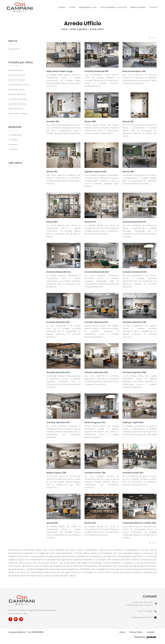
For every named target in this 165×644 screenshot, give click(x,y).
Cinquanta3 (14, 49)
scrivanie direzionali (17, 99)
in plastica (13, 145)
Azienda (62, 7)
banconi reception (17, 80)
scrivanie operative (17, 104)
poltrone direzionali (17, 94)
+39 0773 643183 (145, 611)
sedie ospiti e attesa (18, 114)
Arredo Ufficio (97, 29)
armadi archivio (16, 70)
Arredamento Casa (88, 7)
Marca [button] (13, 41)
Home (64, 29)
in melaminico (15, 135)
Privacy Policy (136, 632)
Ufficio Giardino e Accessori (113, 7)
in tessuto (13, 149)
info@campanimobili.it (142, 617)
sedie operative (16, 109)
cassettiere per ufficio (19, 85)
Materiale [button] (15, 127)
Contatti (153, 7)
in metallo (13, 140)
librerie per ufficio (17, 90)
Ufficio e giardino (78, 29)
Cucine (72, 7)
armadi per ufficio (17, 75)
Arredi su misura (138, 7)
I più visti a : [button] (16, 163)
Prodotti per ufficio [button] (21, 62)
